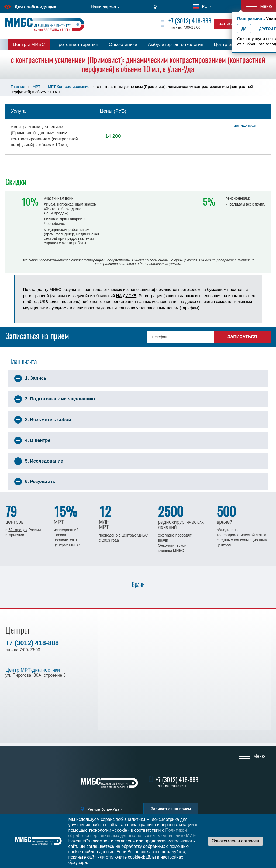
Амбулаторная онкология (175, 45)
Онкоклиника (123, 45)
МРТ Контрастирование (69, 87)
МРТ (37, 87)
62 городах (18, 530)
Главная (18, 87)
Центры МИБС (29, 45)
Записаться (245, 126)
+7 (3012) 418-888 (190, 21)
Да (244, 29)
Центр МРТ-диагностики (33, 670)
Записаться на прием (171, 809)
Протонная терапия (77, 45)
